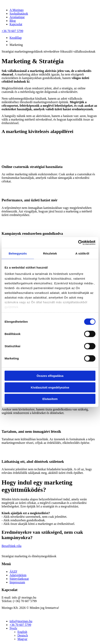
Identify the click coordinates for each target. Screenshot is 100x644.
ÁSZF (13, 572)
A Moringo (17, 10)
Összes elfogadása (50, 376)
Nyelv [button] (13, 628)
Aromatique (17, 17)
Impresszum (17, 582)
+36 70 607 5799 (12, 31)
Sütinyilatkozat (19, 579)
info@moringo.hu (21, 621)
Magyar (22, 639)
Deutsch (23, 635)
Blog (13, 21)
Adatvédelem (18, 575)
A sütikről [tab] (82, 253)
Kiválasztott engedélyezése (50, 387)
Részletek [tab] (50, 253)
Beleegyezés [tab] (18, 253)
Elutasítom (50, 399)
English (22, 632)
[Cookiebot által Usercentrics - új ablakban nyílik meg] (78, 242)
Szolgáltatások (19, 14)
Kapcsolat (16, 24)
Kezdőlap (16, 38)
